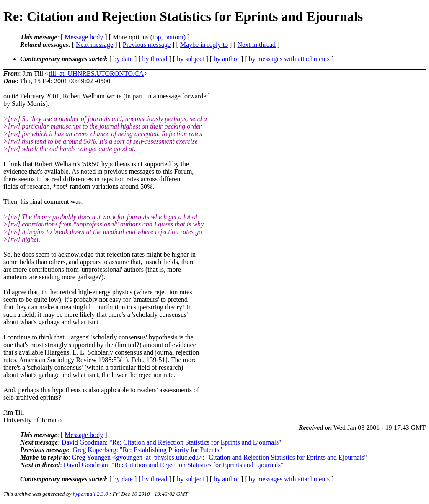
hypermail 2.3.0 (90, 494)
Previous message (147, 45)
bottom (174, 37)
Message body (84, 37)
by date (123, 59)
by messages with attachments (289, 59)
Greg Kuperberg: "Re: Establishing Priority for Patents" (147, 450)
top (157, 37)
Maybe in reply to (204, 45)
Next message (94, 45)
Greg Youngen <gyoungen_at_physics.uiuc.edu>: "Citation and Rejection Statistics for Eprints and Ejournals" (220, 457)
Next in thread (257, 45)
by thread (155, 59)
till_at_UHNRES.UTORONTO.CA (96, 73)
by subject (190, 59)
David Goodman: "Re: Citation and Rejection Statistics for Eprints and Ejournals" (172, 442)
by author (226, 59)
